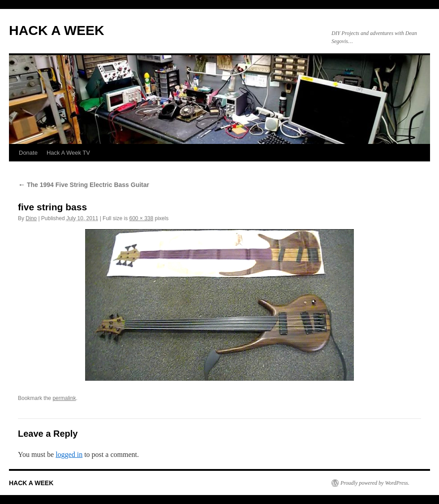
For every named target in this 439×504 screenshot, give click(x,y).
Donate (28, 153)
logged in (69, 454)
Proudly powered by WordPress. (375, 483)
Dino (31, 218)
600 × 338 (141, 218)
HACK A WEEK (57, 30)
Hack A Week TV (68, 153)
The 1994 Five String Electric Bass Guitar (84, 185)
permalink (64, 398)
